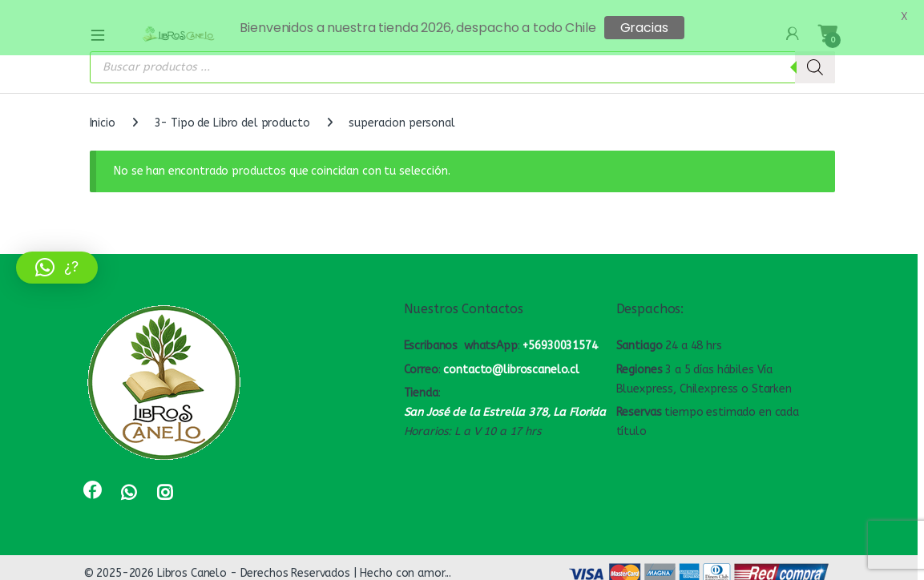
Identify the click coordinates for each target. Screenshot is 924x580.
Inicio (103, 116)
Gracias (644, 28)
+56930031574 (560, 338)
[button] (57, 268)
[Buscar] (815, 60)
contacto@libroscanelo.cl (511, 362)
